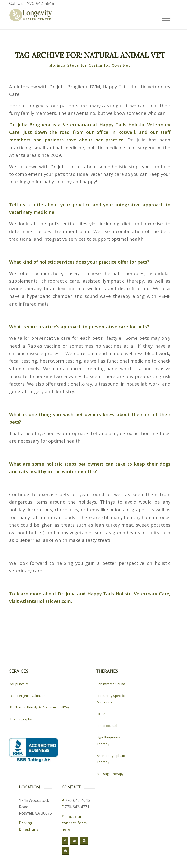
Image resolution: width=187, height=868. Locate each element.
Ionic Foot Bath (108, 726)
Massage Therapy (110, 774)
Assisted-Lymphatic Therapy (111, 759)
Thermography (21, 719)
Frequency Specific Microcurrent (111, 699)
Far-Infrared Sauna (111, 684)
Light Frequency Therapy (108, 740)
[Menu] (164, 18)
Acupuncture (19, 684)
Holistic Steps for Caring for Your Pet (90, 65)
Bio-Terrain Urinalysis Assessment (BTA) (39, 707)
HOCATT (103, 714)
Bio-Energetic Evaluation (28, 696)
